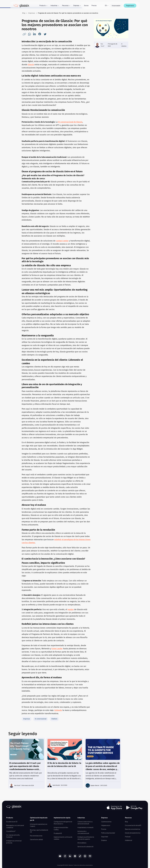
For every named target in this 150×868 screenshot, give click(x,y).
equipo (71, 609)
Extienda (58, 710)
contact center (62, 241)
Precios (94, 6)
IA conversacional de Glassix (70, 122)
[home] (21, 6)
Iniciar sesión (116, 6)
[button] (43, 6)
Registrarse (130, 6)
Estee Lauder (57, 649)
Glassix (31, 65)
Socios (86, 6)
